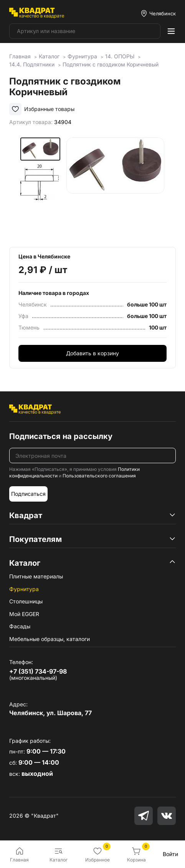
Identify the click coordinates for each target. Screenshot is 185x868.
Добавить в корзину (92, 353)
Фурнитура (24, 589)
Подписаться (28, 494)
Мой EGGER (24, 614)
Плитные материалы (36, 576)
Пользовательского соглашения (99, 476)
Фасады (20, 626)
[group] (115, 186)
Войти (170, 854)
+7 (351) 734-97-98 (38, 671)
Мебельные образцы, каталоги (50, 639)
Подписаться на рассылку (61, 436)
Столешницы (26, 601)
